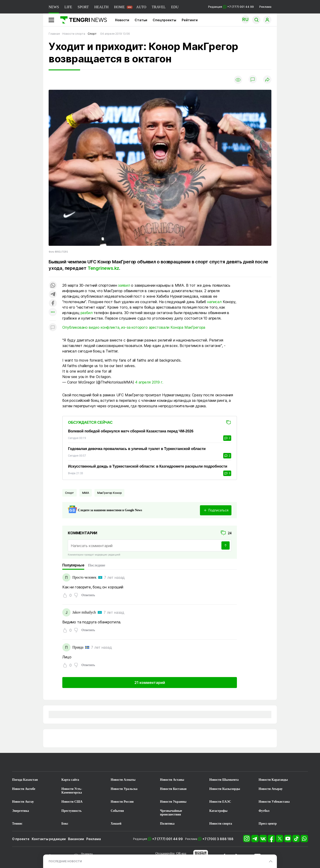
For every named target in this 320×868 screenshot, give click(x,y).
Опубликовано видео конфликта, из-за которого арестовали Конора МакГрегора (134, 327)
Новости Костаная (173, 789)
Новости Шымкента (224, 780)
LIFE (68, 7)
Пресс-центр (268, 824)
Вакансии (76, 839)
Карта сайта (70, 780)
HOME (119, 7)
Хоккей (116, 824)
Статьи (141, 20)
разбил (87, 313)
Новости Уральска (124, 789)
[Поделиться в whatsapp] (53, 286)
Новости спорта (221, 824)
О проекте (21, 839)
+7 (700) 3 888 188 (218, 839)
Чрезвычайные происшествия (171, 813)
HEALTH (101, 7)
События (117, 811)
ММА (86, 493)
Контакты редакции (49, 839)
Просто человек (84, 577)
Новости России (122, 802)
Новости (122, 20)
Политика (167, 824)
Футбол (264, 811)
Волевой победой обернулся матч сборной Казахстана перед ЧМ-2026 (131, 431)
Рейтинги (190, 20)
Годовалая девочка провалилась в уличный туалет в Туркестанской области (137, 449)
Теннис (17, 824)
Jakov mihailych (84, 612)
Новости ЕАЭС (220, 802)
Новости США (72, 802)
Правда (78, 647)
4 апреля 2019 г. (149, 382)
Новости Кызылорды (225, 789)
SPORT (83, 7)
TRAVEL (159, 7)
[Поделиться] (267, 80)
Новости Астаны (172, 780)
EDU (175, 7)
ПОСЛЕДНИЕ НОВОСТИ (65, 861)
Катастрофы (218, 811)
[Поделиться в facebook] (53, 303)
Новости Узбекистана (274, 802)
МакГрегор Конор (110, 493)
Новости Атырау (271, 789)
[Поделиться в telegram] (53, 295)
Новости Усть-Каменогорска (72, 791)
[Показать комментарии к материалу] (53, 327)
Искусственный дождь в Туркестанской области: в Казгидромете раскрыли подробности (148, 466)
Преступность (72, 811)
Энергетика (21, 811)
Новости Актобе (24, 789)
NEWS (54, 7)
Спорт (70, 493)
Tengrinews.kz (103, 268)
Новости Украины (173, 802)
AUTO (141, 7)
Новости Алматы (123, 780)
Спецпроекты (164, 20)
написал (214, 302)
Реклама (265, 7)
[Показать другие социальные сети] (53, 312)
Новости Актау (23, 802)
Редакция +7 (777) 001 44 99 (231, 7)
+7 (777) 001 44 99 (168, 839)
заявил (124, 285)
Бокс (65, 824)
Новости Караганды (273, 780)
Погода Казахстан (25, 780)
